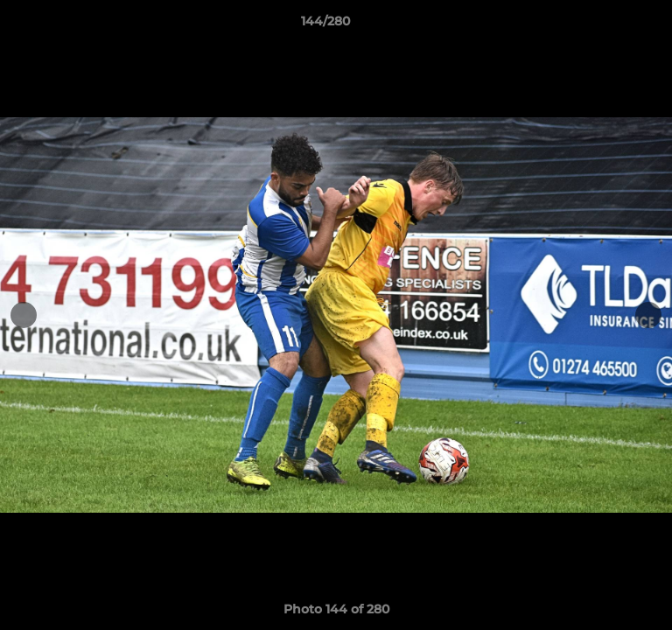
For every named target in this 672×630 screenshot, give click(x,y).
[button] (609, 25)
